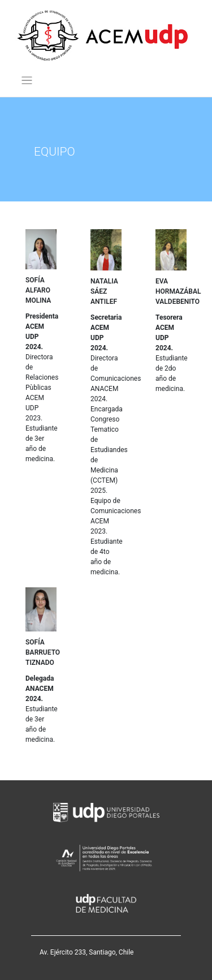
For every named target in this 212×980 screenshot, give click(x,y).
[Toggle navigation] (27, 81)
